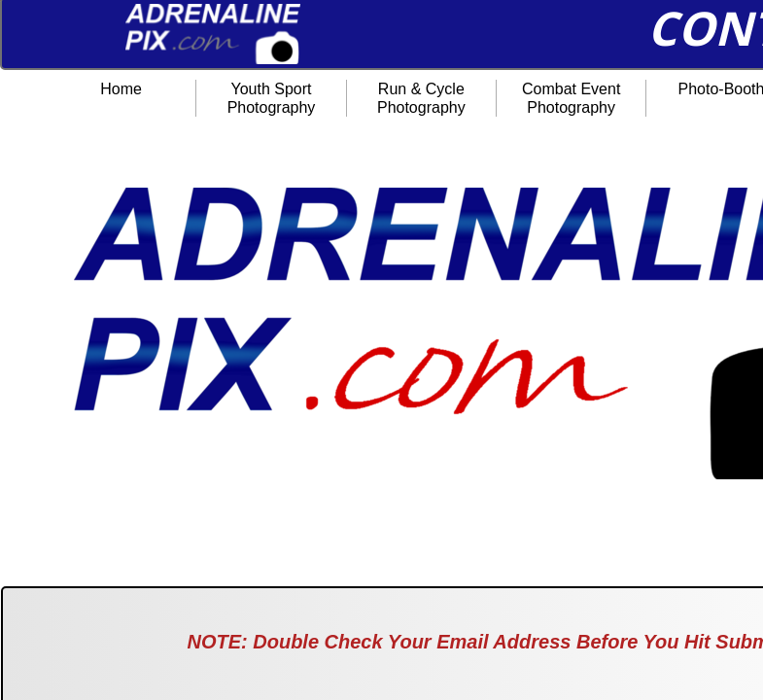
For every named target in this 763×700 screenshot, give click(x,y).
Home (121, 89)
